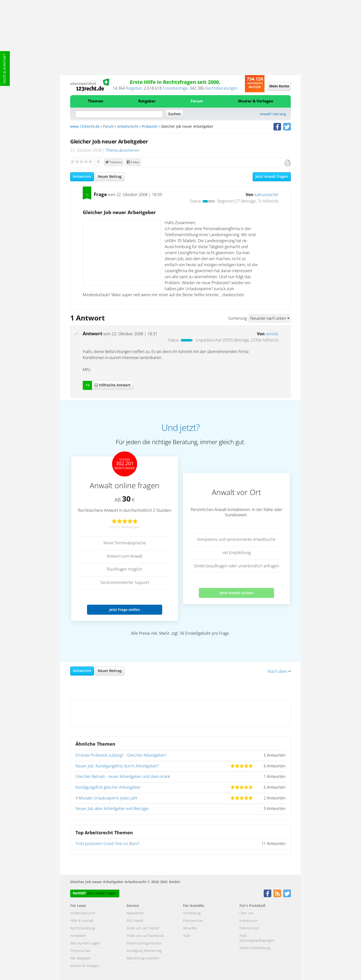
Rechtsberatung (83, 928)
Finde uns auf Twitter (143, 928)
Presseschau (80, 951)
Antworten (82, 177)
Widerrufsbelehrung (255, 948)
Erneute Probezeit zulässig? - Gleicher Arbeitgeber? (121, 755)
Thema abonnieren (123, 150)
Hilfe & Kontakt (5, 68)
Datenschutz (249, 928)
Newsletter (135, 913)
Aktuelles (190, 928)
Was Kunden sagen (85, 943)
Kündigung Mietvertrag (144, 951)
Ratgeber (134, 88)
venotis (272, 334)
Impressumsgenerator (144, 943)
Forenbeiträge (175, 88)
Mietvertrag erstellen (143, 958)
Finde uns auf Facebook (145, 936)
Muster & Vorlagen (256, 101)
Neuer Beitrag (110, 177)
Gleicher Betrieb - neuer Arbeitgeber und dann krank (123, 777)
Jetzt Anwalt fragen (272, 177)
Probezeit (150, 127)
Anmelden (78, 936)
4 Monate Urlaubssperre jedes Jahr (107, 798)
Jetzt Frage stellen (125, 610)
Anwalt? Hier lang (273, 114)
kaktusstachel (266, 195)
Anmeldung (192, 913)
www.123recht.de (85, 127)
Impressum (248, 921)
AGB (186, 936)
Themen (96, 101)
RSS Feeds (135, 921)
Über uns (247, 913)
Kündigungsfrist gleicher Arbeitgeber (108, 787)
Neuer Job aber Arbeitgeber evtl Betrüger (112, 809)
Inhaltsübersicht (83, 913)
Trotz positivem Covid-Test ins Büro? (107, 844)
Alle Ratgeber (80, 958)
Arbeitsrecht (128, 127)
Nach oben (279, 672)
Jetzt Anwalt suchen (237, 593)
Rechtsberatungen (221, 88)
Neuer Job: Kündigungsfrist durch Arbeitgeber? (117, 766)
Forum (197, 101)
